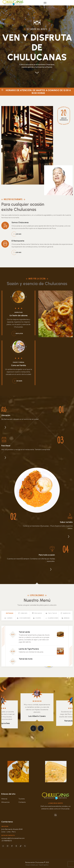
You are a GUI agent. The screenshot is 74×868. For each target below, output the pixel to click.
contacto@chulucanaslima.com (13, 838)
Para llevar (6, 446)
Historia (4, 799)
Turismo (22, 799)
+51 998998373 (7, 841)
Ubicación (6, 415)
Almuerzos (5, 802)
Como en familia (18, 365)
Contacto (22, 802)
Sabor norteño (66, 522)
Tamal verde (24, 632)
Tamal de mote (26, 659)
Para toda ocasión (47, 555)
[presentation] (33, 728)
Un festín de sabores (19, 315)
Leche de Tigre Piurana (29, 649)
